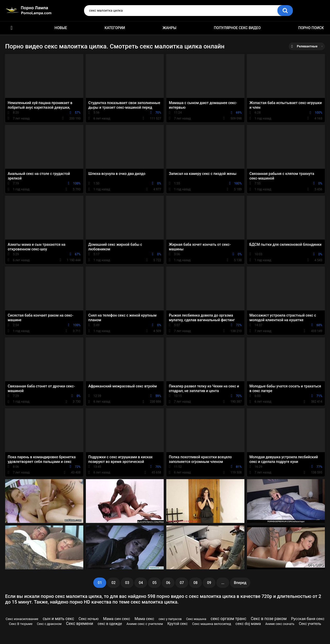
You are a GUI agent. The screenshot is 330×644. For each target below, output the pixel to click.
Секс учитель (310, 624)
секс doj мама (248, 624)
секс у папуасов (170, 619)
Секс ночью (89, 619)
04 (141, 583)
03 (127, 583)
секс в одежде (110, 624)
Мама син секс (117, 619)
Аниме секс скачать (280, 624)
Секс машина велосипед (212, 624)
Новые (61, 28)
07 (182, 583)
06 (168, 583)
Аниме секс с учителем (145, 624)
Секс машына (196, 619)
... (223, 583)
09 (209, 583)
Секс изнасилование (22, 619)
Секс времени (80, 624)
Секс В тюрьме (20, 624)
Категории (115, 28)
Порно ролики (12, 28)
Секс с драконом (49, 624)
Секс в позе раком (269, 619)
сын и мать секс (59, 619)
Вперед (240, 583)
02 (113, 583)
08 (195, 583)
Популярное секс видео (237, 28)
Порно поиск (311, 28)
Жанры (169, 28)
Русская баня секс (308, 619)
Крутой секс (178, 624)
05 (154, 583)
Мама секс (144, 619)
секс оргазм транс (228, 619)
